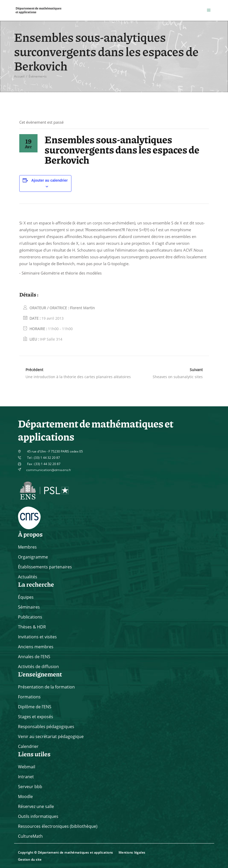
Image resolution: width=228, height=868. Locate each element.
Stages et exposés (36, 717)
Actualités (28, 577)
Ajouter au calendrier (50, 180)
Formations (29, 697)
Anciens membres (36, 647)
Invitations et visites (37, 637)
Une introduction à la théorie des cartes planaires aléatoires (78, 377)
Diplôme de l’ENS (35, 707)
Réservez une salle (36, 806)
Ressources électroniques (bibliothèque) (58, 826)
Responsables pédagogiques (46, 727)
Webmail (27, 767)
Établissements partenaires (45, 567)
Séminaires (29, 607)
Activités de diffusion (38, 667)
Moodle (25, 796)
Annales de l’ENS (34, 657)
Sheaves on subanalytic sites (178, 377)
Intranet (26, 777)
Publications (30, 617)
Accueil (19, 76)
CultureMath (30, 836)
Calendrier (28, 746)
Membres (27, 547)
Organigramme (33, 557)
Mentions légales (132, 852)
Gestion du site (30, 860)
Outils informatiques (38, 816)
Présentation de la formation (46, 687)
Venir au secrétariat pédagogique (51, 736)
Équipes (26, 597)
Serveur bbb (30, 787)
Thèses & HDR (32, 627)
